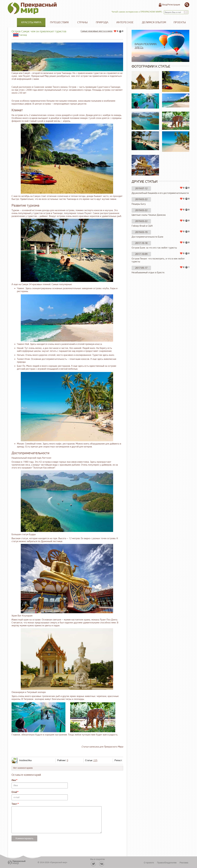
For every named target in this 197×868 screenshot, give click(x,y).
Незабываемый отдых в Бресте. (148, 273)
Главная (12, 22)
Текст (14, 804)
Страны (82, 22)
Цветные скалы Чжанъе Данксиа (149, 215)
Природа (102, 22)
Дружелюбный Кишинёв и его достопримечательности (160, 193)
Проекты (180, 22)
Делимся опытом (154, 22)
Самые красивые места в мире (97, 31)
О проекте (149, 863)
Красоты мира (31, 22)
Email (14, 792)
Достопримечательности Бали (147, 237)
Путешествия (59, 22)
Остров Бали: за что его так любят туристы (154, 248)
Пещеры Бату (139, 204)
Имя (14, 780)
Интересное (125, 22)
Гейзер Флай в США (142, 226)
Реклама (184, 863)
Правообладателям (167, 863)
